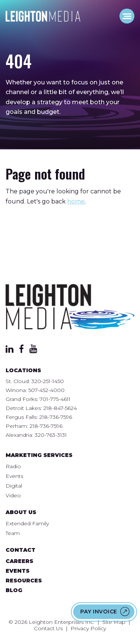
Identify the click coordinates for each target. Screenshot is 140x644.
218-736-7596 (56, 417)
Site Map (114, 622)
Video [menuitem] (13, 495)
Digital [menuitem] (14, 486)
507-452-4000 (46, 390)
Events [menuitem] (14, 476)
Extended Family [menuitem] (27, 523)
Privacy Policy (88, 628)
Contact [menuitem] (21, 550)
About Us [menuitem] (21, 512)
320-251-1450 (48, 381)
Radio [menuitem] (13, 466)
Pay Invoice (99, 612)
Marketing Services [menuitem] (39, 455)
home (76, 201)
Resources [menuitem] (24, 581)
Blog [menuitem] (14, 590)
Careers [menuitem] (19, 561)
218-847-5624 (60, 408)
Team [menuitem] (13, 533)
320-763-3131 (51, 435)
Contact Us (48, 628)
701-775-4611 (55, 399)
